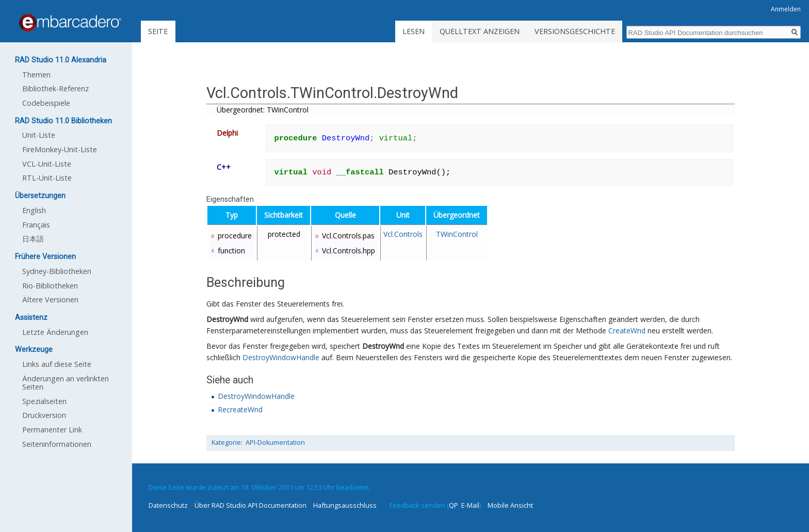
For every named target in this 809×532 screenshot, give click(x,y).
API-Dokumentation (275, 442)
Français (36, 225)
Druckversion (44, 415)
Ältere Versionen (50, 300)
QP (454, 505)
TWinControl (457, 234)
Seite (158, 31)
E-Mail (470, 505)
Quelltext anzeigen (480, 31)
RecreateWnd (240, 409)
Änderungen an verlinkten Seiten (66, 383)
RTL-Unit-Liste (47, 178)
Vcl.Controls (403, 234)
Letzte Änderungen (55, 332)
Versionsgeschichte (575, 31)
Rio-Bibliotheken (50, 286)
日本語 (33, 239)
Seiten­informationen (57, 444)
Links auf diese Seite (57, 364)
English (34, 210)
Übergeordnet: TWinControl (263, 110)
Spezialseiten (44, 401)
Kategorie (226, 442)
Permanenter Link (52, 430)
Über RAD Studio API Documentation (250, 505)
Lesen (414, 31)
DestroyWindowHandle (281, 357)
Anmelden (786, 9)
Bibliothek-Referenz (55, 88)
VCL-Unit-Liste (47, 164)
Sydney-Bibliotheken (57, 271)
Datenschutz (168, 505)
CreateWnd (627, 331)
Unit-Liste (39, 135)
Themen (36, 75)
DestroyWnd (227, 319)
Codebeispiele (46, 103)
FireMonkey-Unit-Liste (60, 149)
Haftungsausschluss (345, 505)
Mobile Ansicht (510, 505)
